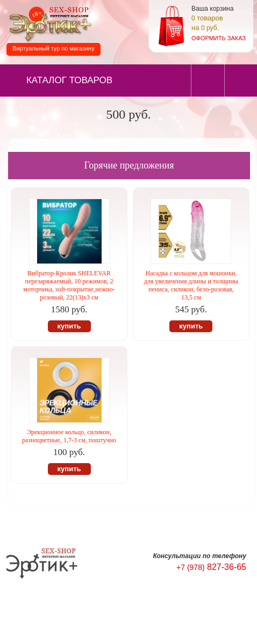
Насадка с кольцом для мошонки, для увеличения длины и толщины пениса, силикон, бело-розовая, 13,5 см (191, 285)
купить (69, 326)
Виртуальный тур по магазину (53, 48)
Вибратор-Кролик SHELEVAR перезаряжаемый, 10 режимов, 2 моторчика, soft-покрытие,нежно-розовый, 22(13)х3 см (69, 285)
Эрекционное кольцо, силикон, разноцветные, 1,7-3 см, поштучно (69, 436)
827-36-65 (211, 567)
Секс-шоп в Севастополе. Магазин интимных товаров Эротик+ (48, 23)
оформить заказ (219, 38)
